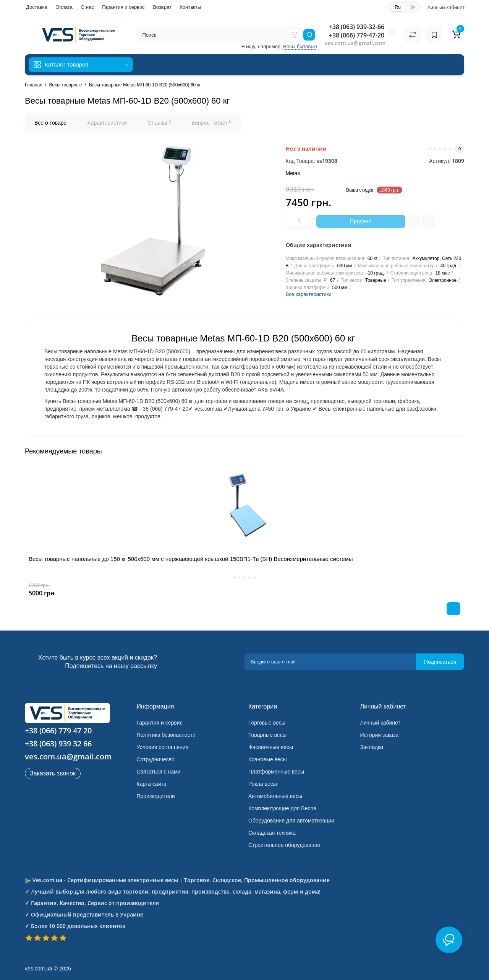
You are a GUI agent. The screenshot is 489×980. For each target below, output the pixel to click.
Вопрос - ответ (211, 122)
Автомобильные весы (275, 796)
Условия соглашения (163, 747)
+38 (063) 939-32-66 (357, 27)
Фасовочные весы (271, 747)
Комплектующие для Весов (282, 808)
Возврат (162, 7)
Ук (413, 7)
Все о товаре (50, 123)
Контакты (190, 7)
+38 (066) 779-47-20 (357, 35)
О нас (87, 7)
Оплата (64, 7)
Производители (156, 796)
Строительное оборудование (284, 845)
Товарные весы (267, 735)
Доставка (37, 7)
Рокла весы (263, 784)
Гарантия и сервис (123, 7)
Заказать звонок (53, 773)
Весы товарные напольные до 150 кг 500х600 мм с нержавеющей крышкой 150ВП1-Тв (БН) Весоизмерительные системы (191, 559)
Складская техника (272, 833)
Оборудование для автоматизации (291, 821)
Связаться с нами (159, 772)
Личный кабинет (380, 723)
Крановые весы (268, 759)
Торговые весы (267, 723)
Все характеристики (309, 294)
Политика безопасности (166, 735)
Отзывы (159, 122)
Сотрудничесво (156, 759)
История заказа (380, 735)
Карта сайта (152, 784)
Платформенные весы (276, 772)
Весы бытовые (300, 46)
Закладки (372, 747)
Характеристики (107, 123)
